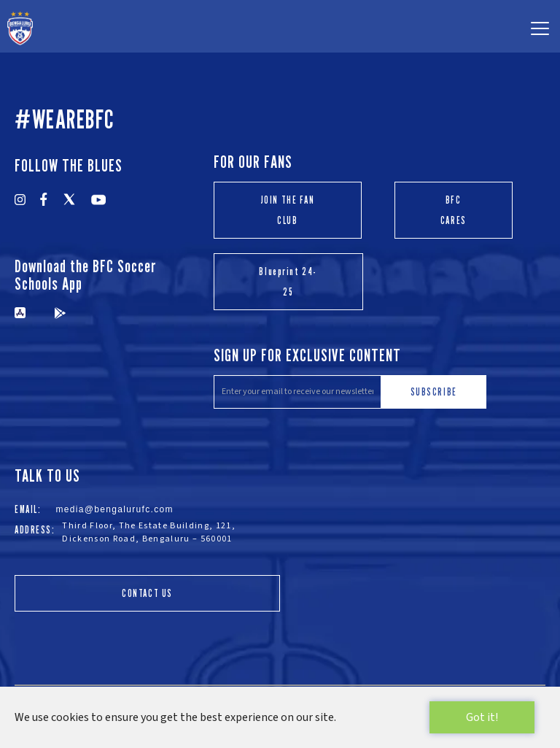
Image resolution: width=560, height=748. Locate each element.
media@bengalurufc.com (114, 509)
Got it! (482, 717)
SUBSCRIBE (434, 392)
